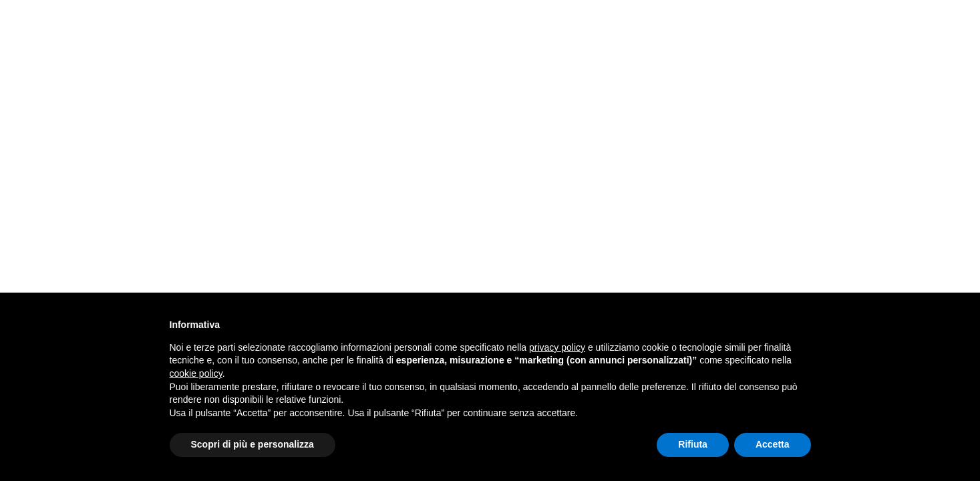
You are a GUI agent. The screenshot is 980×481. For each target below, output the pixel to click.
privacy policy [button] (557, 347)
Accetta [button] (773, 444)
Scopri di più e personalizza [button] (253, 444)
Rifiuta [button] (693, 444)
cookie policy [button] (196, 373)
